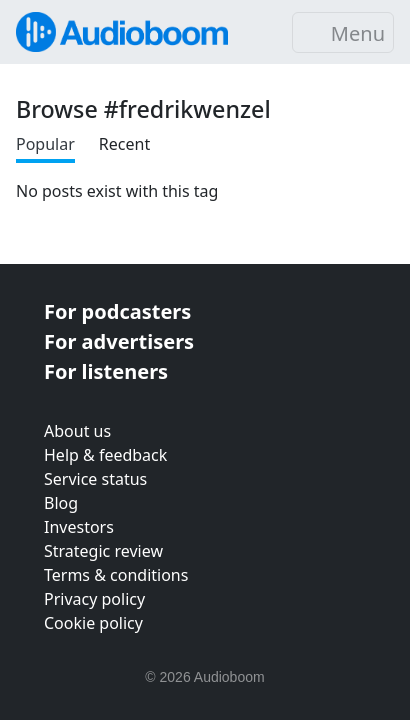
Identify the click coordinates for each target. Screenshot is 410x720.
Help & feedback (105, 455)
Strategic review (103, 551)
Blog (61, 503)
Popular (45, 144)
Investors (79, 527)
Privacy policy (94, 599)
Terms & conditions (116, 575)
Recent (124, 144)
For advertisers (119, 341)
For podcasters (117, 311)
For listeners (106, 371)
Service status (95, 479)
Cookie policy (93, 623)
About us (77, 431)
